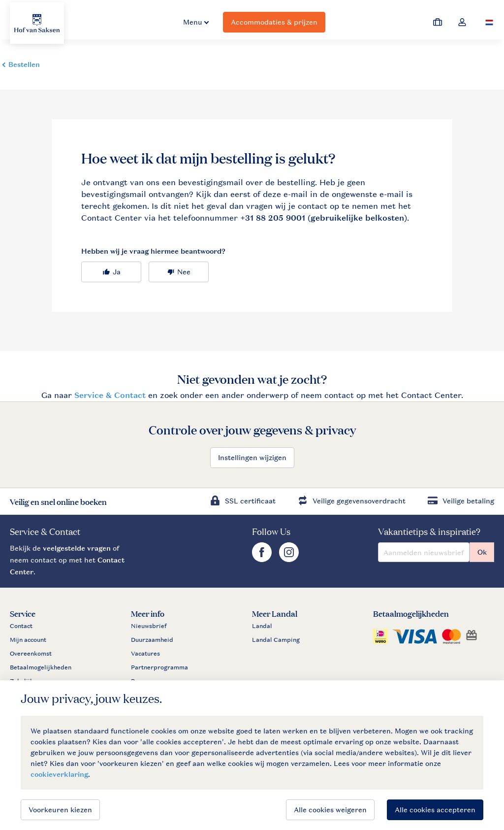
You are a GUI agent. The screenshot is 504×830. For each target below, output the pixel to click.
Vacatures (145, 654)
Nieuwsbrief (149, 626)
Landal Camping (276, 640)
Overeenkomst (31, 654)
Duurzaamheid (152, 640)
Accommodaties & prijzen (274, 22)
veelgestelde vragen (77, 548)
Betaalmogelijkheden (41, 667)
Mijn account (28, 640)
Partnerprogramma (159, 667)
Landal (262, 626)
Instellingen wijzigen (252, 457)
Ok (482, 552)
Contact (21, 626)
